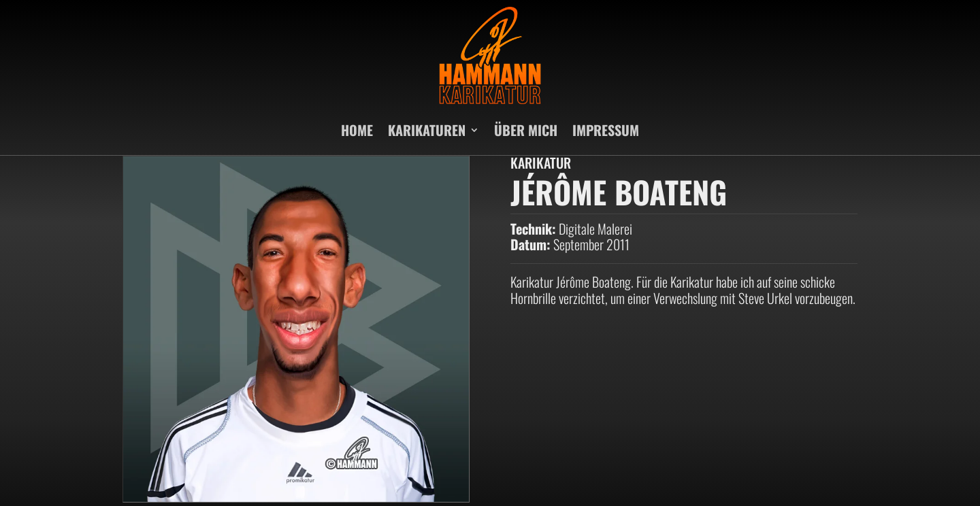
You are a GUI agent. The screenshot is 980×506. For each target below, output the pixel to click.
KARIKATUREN (427, 130)
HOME (357, 130)
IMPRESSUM (606, 130)
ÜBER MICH (526, 130)
